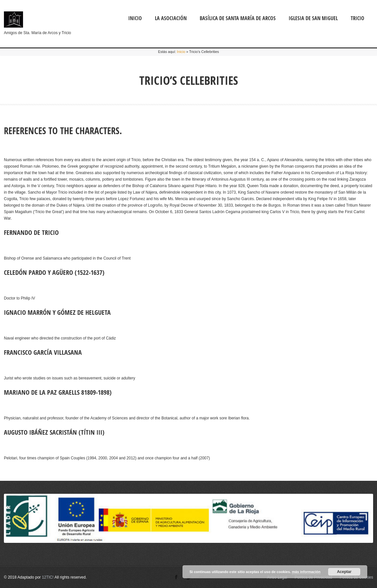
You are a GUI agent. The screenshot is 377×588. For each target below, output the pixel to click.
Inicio (135, 18)
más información (306, 572)
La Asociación (171, 18)
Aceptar (344, 572)
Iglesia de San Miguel (313, 18)
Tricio (358, 18)
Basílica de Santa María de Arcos (238, 18)
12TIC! (48, 577)
